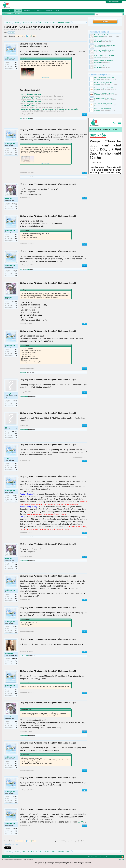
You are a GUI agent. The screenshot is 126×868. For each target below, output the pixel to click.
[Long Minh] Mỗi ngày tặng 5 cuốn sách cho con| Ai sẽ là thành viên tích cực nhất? (49, 109)
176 (16, 660)
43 (17, 209)
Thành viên (27, 10)
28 (17, 406)
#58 (85, 770)
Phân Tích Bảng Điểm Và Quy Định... (104, 78)
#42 (85, 173)
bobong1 (8, 394)
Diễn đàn (18, 11)
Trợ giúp (103, 857)
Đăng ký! (105, 21)
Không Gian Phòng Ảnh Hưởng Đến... (105, 50)
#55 (85, 652)
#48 (85, 392)
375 (16, 205)
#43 (85, 198)
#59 (85, 790)
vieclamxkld (97, 47)
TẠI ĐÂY (81, 822)
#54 (85, 632)
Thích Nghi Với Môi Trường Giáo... (104, 103)
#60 (85, 826)
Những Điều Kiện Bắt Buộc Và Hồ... (104, 98)
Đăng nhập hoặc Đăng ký (114, 2)
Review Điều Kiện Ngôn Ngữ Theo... (104, 93)
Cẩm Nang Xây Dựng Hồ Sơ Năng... (104, 83)
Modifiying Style (7, 857)
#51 (85, 533)
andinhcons (9, 653)
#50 (85, 461)
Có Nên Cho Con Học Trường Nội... (104, 61)
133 (16, 68)
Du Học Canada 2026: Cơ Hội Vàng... (105, 55)
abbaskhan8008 (99, 36)
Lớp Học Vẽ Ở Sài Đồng (29, 105)
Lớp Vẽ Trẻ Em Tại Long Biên (31, 94)
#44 (85, 244)
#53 (85, 600)
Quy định (121, 859)
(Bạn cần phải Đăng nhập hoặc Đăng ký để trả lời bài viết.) (71, 841)
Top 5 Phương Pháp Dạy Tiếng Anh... (104, 45)
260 (16, 434)
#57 (85, 732)
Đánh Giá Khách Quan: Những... (103, 109)
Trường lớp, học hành (19, 30)
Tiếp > (34, 36)
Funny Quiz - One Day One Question (104, 35)
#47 (85, 369)
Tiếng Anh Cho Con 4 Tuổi (102, 66)
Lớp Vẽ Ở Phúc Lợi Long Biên (31, 102)
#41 (85, 114)
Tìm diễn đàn (7, 13)
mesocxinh (27, 118)
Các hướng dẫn (38, 10)
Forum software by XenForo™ (18, 859)
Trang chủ (9, 10)
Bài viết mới (16, 13)
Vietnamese (16, 857)
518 (16, 65)
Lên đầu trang (117, 857)
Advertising (48, 10)
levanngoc (31, 96)
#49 (85, 426)
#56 (85, 693)
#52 (85, 557)
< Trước (18, 36)
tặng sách (11, 32)
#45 (85, 265)
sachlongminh (32, 30)
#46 (85, 324)
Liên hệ (57, 10)
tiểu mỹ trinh (98, 42)
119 (16, 402)
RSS (122, 857)
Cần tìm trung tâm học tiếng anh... (104, 40)
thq (21, 118)
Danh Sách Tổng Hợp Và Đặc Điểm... (105, 88)
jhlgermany (97, 79)
